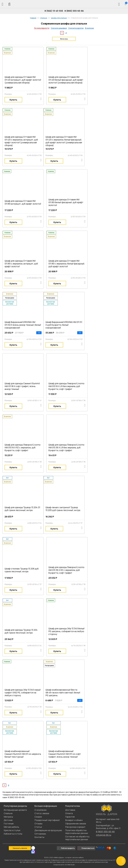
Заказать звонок (20, 848)
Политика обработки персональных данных (77, 832)
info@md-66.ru (104, 835)
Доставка (70, 810)
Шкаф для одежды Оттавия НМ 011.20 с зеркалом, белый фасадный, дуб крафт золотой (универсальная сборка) (64, 141)
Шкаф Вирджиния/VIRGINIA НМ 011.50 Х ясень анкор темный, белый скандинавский (23, 325)
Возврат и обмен (74, 820)
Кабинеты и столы (13, 834)
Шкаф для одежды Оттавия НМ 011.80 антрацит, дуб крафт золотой (23, 202)
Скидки (38, 817)
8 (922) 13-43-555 (54, 11)
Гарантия (70, 817)
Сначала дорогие (76, 28)
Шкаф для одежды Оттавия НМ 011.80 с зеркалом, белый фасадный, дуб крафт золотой (67, 264)
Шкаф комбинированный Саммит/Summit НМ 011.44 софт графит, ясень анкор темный (65, 754)
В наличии (89, 28)
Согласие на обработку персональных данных (77, 838)
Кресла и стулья (12, 830)
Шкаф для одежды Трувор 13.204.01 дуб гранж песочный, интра (22, 509)
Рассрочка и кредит (75, 827)
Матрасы (8, 817)
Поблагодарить (66, 848)
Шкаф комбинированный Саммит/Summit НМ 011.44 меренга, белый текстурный (23, 754)
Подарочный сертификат (47, 820)
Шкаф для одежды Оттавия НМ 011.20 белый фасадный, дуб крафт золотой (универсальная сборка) (66, 80)
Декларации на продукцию (48, 830)
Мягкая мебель (11, 827)
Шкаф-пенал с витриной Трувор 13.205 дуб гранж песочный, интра (63, 509)
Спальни (8, 813)
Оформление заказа (76, 823)
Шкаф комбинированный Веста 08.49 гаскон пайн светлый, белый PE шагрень (63, 693)
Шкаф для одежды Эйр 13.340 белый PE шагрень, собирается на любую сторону (66, 631)
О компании (40, 810)
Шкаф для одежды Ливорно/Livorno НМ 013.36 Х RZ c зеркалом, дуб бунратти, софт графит (66, 570)
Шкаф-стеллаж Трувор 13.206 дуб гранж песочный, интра (22, 570)
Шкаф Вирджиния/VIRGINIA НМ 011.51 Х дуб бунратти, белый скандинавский (64, 325)
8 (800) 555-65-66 (74, 11)
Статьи (38, 827)
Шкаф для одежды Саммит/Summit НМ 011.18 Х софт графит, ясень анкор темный (22, 386)
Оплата (69, 813)
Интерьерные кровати (15, 810)
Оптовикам (40, 834)
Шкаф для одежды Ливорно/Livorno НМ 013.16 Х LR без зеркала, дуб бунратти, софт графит (66, 386)
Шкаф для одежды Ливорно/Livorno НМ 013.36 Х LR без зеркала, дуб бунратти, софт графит (66, 447)
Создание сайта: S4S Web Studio (64, 865)
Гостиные (9, 823)
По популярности (42, 28)
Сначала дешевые (59, 28)
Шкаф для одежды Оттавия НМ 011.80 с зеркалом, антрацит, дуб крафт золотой (21, 264)
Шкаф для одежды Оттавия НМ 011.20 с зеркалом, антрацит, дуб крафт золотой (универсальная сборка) (21, 141)
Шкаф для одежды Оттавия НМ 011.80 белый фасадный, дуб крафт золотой (66, 202)
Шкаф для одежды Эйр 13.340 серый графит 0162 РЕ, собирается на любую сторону (23, 693)
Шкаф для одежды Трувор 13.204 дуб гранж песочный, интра (21, 631)
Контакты (39, 837)
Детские (8, 820)
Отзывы (38, 823)
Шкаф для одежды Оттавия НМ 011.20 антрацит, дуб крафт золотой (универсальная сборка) (23, 80)
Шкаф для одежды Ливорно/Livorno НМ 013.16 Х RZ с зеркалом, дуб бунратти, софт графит (23, 447)
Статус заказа (42, 813)
